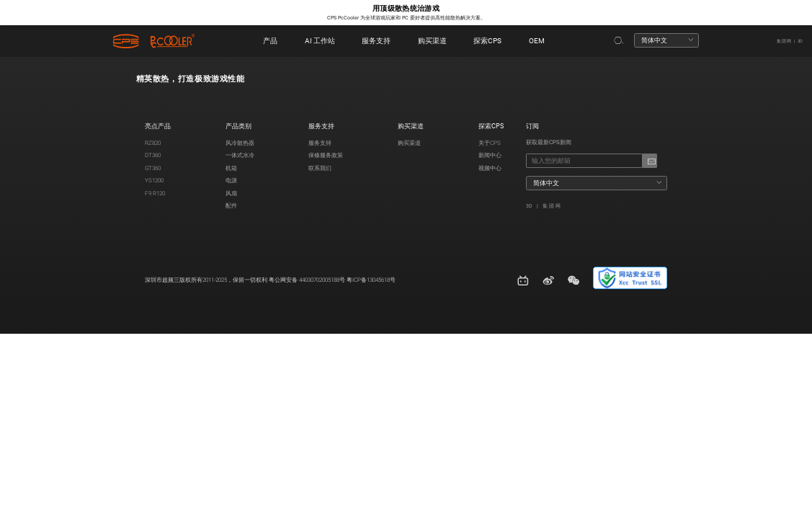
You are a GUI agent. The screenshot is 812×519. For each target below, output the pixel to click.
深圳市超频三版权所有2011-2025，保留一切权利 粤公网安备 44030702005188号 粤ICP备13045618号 (270, 280)
